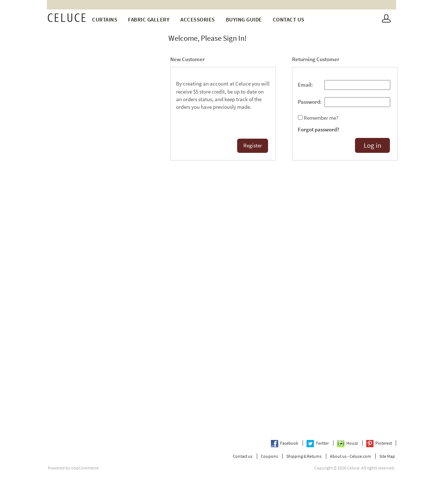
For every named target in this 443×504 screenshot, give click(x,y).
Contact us (289, 19)
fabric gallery (149, 19)
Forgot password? (319, 130)
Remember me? (321, 118)
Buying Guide (244, 19)
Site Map (387, 456)
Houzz (348, 443)
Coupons (269, 456)
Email (305, 85)
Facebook (285, 443)
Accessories (198, 19)
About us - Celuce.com (350, 456)
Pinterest (379, 443)
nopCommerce (85, 468)
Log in (372, 145)
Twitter (318, 443)
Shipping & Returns (304, 456)
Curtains (105, 19)
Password (309, 102)
